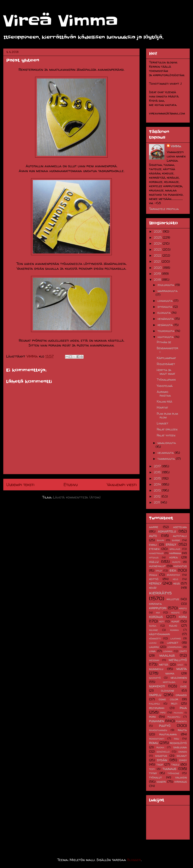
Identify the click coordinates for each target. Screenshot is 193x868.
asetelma (180, 527)
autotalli (180, 536)
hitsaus (154, 557)
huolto (176, 562)
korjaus (156, 617)
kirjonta (155, 604)
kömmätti (155, 638)
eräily (171, 544)
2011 (157, 502)
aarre (154, 527)
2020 (158, 268)
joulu (153, 575)
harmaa (175, 553)
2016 (158, 472)
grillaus (175, 549)
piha (183, 708)
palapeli (154, 704)
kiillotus (173, 599)
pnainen (178, 713)
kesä (177, 583)
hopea (174, 557)
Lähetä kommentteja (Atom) (77, 497)
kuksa (153, 626)
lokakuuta (165, 301)
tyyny (153, 773)
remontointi (157, 739)
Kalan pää (164, 401)
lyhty (183, 651)
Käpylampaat (166, 358)
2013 (158, 490)
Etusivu (71, 485)
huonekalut (157, 566)
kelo (175, 579)
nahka (170, 673)
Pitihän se (164, 342)
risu (176, 739)
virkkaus (181, 782)
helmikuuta (166, 453)
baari (160, 540)
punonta (181, 721)
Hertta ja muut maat (166, 372)
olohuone (168, 690)
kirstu (183, 608)
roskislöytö (178, 743)
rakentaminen (158, 730)
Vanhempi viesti (122, 485)
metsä (164, 664)
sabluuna (180, 747)
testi (152, 769)
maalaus (167, 655)
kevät (153, 588)
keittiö (154, 579)
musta (182, 669)
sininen (183, 752)
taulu (175, 764)
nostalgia (169, 682)
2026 (158, 231)
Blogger (134, 860)
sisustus (161, 756)
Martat (162, 407)
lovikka (168, 651)
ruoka (160, 747)
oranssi (181, 695)
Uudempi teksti (20, 485)
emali (153, 545)
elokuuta (165, 313)
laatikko (176, 638)
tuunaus (169, 769)
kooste (175, 613)
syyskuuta (165, 307)
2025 (158, 237)
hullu (154, 562)
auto (153, 536)
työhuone (173, 773)
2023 (158, 249)
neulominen (179, 678)
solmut (182, 756)
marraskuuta (168, 291)
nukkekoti (157, 686)
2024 (158, 243)
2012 (158, 496)
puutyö (165, 725)
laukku (154, 647)
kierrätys (160, 593)
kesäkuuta (165, 325)
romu (154, 743)
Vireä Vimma (61, 21)
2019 (158, 274)
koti (162, 621)
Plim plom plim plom (167, 415)
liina (152, 651)
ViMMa (176, 146)
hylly (159, 571)
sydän (162, 760)
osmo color (168, 699)
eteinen (154, 549)
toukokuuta (166, 331)
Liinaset (163, 423)
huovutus (180, 566)
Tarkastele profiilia (164, 209)
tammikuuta (167, 459)
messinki (154, 660)
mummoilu (156, 669)
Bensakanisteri (167, 350)
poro (152, 717)
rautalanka (168, 734)
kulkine (153, 630)
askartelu (167, 531)
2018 (158, 280)
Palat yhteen (166, 435)
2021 (158, 261)
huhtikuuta (166, 337)
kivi (158, 613)
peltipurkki (157, 708)
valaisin (181, 777)
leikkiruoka (174, 647)
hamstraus (156, 553)
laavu (153, 643)
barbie (176, 540)
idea (173, 570)
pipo (163, 713)
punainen (157, 721)
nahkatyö (155, 678)
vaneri (161, 782)
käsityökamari (160, 634)
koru (183, 617)
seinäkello (163, 752)
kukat (175, 621)
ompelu (155, 695)
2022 (158, 255)
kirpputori (158, 608)
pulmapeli (174, 717)
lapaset (173, 643)
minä (180, 665)
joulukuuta (166, 285)
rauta (182, 730)
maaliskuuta (167, 443)
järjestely (173, 575)
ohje (184, 686)
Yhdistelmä (165, 386)
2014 (158, 484)
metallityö (178, 660)
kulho (173, 626)
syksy (183, 760)
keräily (155, 583)
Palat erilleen (167, 429)
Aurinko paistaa (164, 394)
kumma (174, 630)
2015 (158, 478)
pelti (174, 703)
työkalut (155, 777)
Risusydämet (166, 364)
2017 (158, 466)
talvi (160, 764)
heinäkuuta (166, 319)
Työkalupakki (166, 380)
